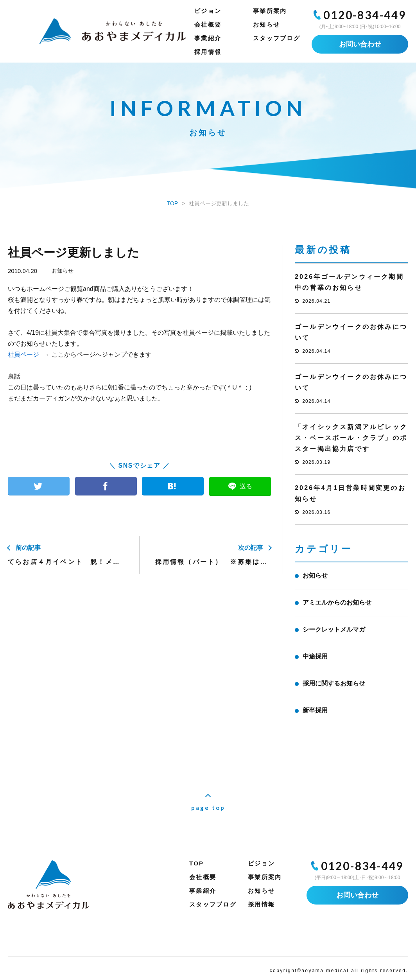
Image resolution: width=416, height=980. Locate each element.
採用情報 (208, 52)
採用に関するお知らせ (334, 683)
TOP (196, 863)
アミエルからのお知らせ (337, 602)
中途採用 (315, 656)
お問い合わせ (360, 44)
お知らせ (266, 24)
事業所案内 (270, 11)
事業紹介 (208, 38)
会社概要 (208, 24)
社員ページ (23, 354)
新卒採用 (315, 710)
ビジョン (208, 11)
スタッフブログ (277, 38)
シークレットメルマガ (334, 629)
